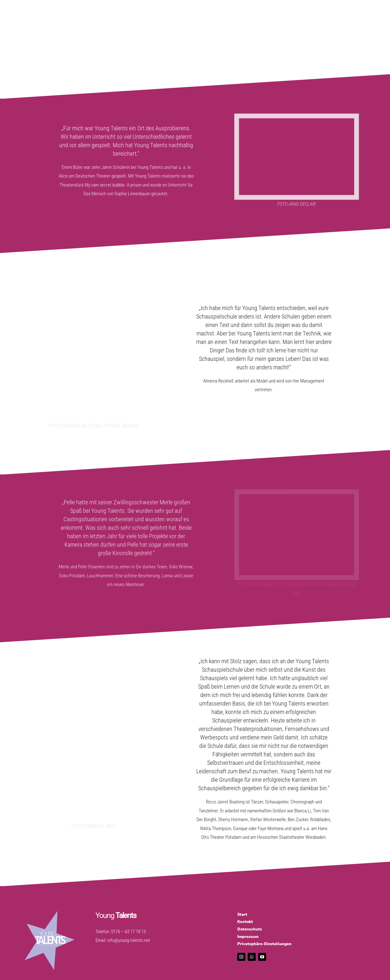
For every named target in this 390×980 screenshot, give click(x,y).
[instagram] (241, 957)
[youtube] (262, 957)
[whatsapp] (252, 957)
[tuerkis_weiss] (49, 913)
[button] (301, 944)
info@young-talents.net (129, 940)
